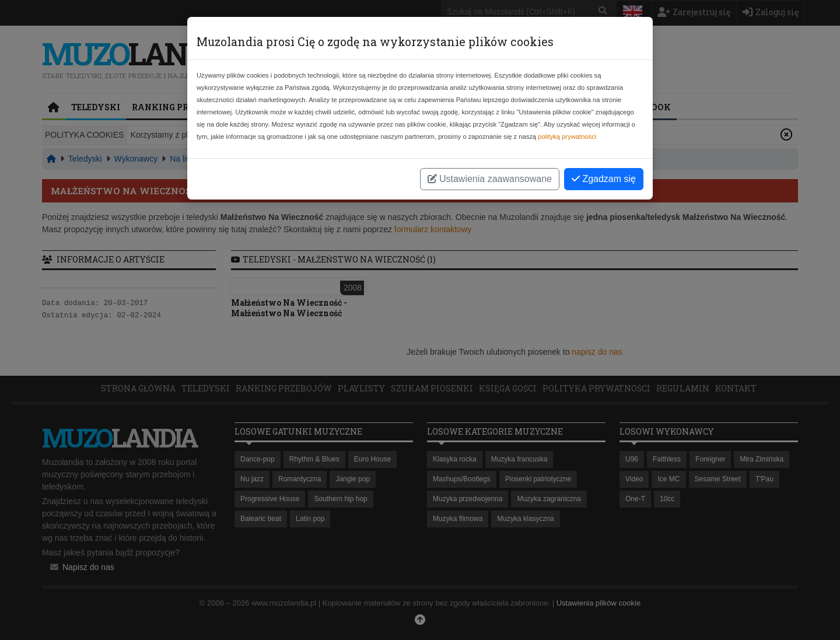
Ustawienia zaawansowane (490, 179)
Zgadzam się (604, 179)
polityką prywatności (567, 137)
